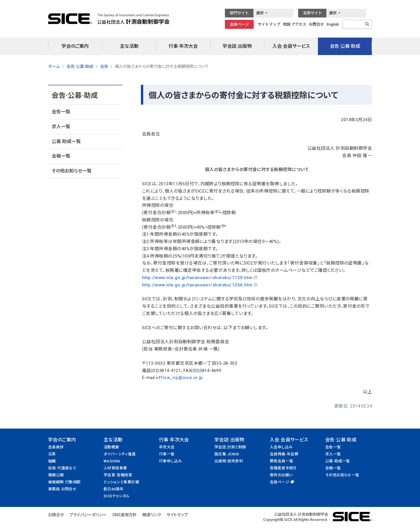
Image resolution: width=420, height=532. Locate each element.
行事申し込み (170, 461)
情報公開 (56, 475)
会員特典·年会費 (284, 454)
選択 (260, 13)
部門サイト (239, 13)
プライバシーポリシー (88, 515)
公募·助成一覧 (66, 141)
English (333, 24)
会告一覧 (61, 112)
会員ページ (239, 24)
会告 (104, 66)
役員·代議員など (62, 468)
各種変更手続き (283, 468)
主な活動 (129, 46)
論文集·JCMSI (227, 454)
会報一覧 (61, 156)
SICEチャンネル (117, 496)
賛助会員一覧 (281, 461)
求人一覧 (61, 127)
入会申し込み (281, 447)
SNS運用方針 (125, 515)
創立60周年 (113, 489)
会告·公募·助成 (345, 46)
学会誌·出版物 (237, 46)
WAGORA (112, 461)
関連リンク (152, 515)
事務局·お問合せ (62, 489)
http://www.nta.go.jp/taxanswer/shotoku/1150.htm (197, 278)
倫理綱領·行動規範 (64, 482)
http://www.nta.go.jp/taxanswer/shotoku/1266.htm (197, 285)
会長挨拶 (56, 447)
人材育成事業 (115, 468)
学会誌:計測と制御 (230, 447)
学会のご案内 (75, 46)
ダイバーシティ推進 (120, 454)
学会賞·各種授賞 (118, 475)
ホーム (54, 66)
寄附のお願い (281, 475)
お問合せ (316, 24)
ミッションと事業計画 (121, 482)
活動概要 (111, 447)
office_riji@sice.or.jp (179, 378)
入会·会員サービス (291, 46)
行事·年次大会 (183, 46)
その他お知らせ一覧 (72, 171)
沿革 (52, 454)
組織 (52, 461)
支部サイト (313, 13)
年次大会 (167, 447)
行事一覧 (167, 454)
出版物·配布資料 (229, 461)
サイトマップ (269, 24)
